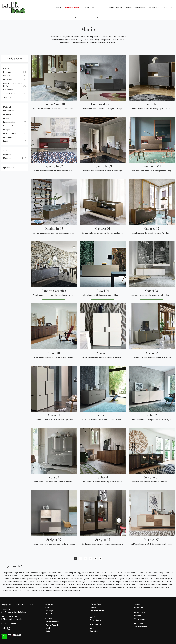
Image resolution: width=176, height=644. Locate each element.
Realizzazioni (115, 8)
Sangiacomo (8, 90)
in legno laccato (10, 133)
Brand (129, 8)
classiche (7, 154)
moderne (7, 158)
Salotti (93, 617)
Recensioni (154, 8)
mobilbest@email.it (15, 619)
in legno (7, 130)
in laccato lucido (10, 122)
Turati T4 (7, 97)
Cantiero (7, 76)
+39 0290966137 (11, 616)
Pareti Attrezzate (97, 611)
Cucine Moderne (52, 622)
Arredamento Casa (88, 18)
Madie (99, 18)
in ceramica (8, 114)
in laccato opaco (11, 126)
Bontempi (7, 72)
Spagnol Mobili (9, 94)
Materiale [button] (8, 107)
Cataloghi (140, 8)
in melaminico (9, 111)
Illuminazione (139, 616)
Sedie (48, 631)
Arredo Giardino (141, 627)
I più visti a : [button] (8, 168)
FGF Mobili (8, 80)
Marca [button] (6, 68)
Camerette (139, 608)
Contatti (168, 8)
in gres (6, 118)
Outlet (101, 8)
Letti (92, 628)
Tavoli (48, 628)
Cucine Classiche (52, 625)
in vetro (6, 141)
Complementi (140, 619)
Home (77, 18)
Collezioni (89, 8)
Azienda (57, 8)
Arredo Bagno (96, 620)
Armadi (137, 605)
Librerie (93, 608)
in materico (8, 137)
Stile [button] (5, 150)
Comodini (94, 631)
